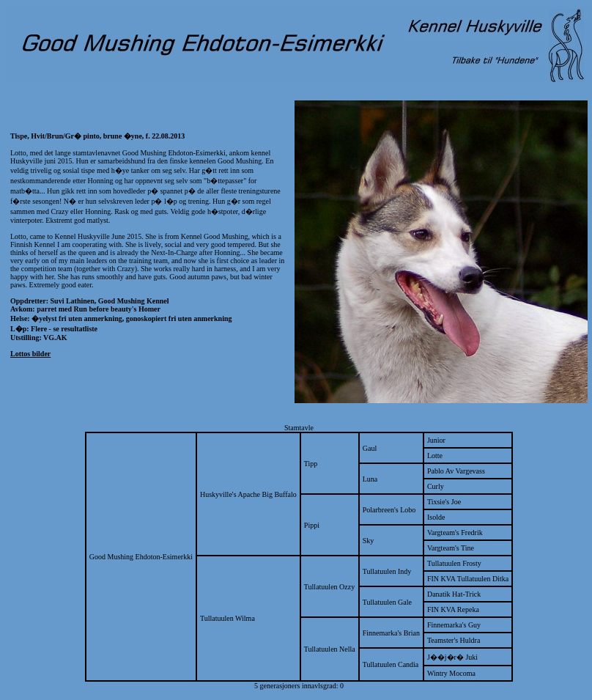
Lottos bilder (30, 354)
